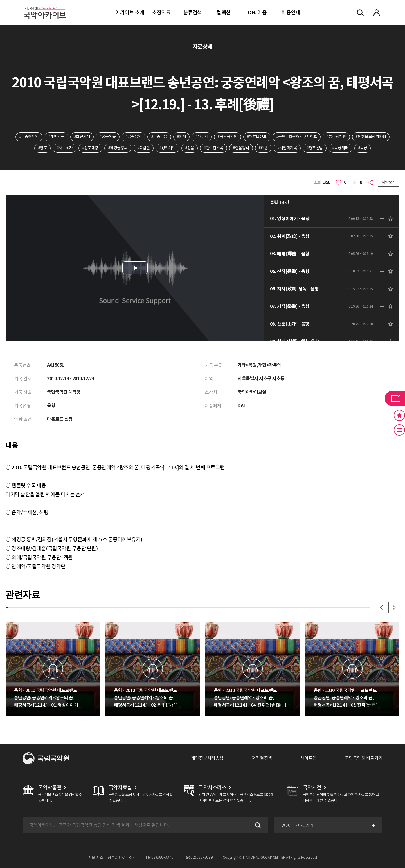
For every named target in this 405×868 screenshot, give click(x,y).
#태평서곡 (56, 137)
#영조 (42, 148)
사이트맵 (309, 759)
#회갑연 (143, 148)
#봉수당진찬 (337, 137)
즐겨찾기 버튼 (399, 415)
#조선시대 (82, 137)
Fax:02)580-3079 (198, 858)
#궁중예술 (108, 137)
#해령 (263, 148)
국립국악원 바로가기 (364, 759)
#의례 (182, 137)
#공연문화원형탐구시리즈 (297, 137)
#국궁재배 (341, 148)
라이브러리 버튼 (395, 398)
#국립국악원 (228, 137)
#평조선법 (315, 148)
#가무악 (202, 137)
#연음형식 (241, 148)
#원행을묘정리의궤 (371, 137)
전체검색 (360, 13)
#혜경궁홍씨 (118, 148)
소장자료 (161, 13)
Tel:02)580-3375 (159, 858)
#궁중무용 (159, 137)
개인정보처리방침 (207, 759)
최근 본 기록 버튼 (399, 430)
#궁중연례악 (28, 137)
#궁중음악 (133, 137)
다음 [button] (394, 608)
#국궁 (363, 148)
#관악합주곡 (213, 148)
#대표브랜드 (257, 137)
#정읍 (190, 148)
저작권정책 (262, 759)
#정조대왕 (90, 148)
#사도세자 (64, 148)
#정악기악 (167, 148)
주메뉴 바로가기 (0, 0)
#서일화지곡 (287, 148)
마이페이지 (377, 13)
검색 (257, 826)
